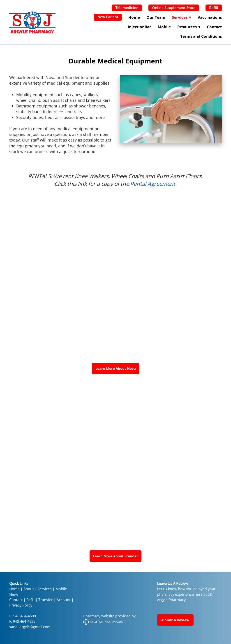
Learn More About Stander (115, 556)
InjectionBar (139, 27)
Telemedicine (127, 8)
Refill (214, 8)
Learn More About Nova (116, 368)
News (14, 594)
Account (64, 600)
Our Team (156, 17)
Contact (214, 27)
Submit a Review (175, 620)
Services (45, 589)
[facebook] (87, 584)
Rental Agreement (153, 184)
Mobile (164, 27)
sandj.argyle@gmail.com (30, 627)
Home (134, 17)
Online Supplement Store (174, 8)
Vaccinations (210, 17)
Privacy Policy (21, 605)
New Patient (108, 17)
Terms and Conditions (201, 36)
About (29, 589)
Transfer (46, 600)
